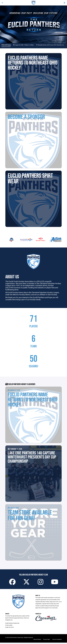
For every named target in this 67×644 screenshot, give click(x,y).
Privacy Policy (47, 641)
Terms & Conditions (57, 641)
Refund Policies (37, 641)
